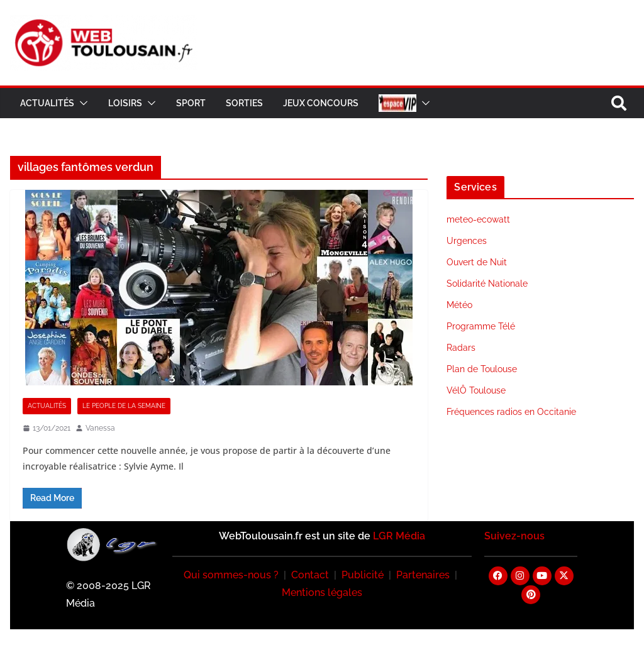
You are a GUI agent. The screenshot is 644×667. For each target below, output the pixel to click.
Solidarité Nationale (487, 284)
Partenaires (423, 575)
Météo (459, 305)
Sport (191, 103)
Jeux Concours (321, 103)
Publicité (363, 575)
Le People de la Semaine (124, 406)
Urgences (467, 241)
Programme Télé (481, 326)
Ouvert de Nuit (477, 262)
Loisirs (125, 103)
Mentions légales (322, 593)
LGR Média (399, 536)
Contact (310, 575)
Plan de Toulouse (482, 369)
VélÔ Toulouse (476, 390)
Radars (461, 348)
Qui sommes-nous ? (231, 575)
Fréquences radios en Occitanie (511, 412)
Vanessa (100, 428)
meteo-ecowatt (478, 219)
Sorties (244, 103)
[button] (81, 103)
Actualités (47, 103)
